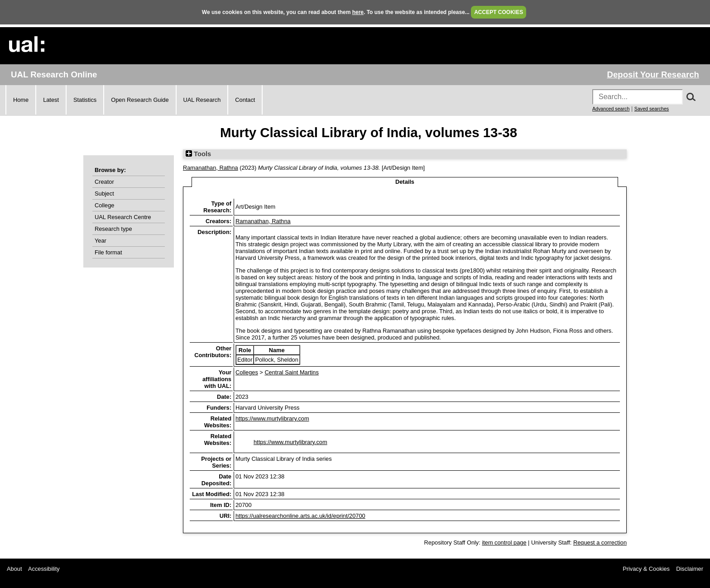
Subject (104, 194)
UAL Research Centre (123, 217)
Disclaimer (690, 569)
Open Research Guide (140, 100)
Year (101, 241)
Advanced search (611, 109)
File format (108, 252)
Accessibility (44, 569)
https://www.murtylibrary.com (272, 418)
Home (21, 100)
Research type (113, 229)
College (104, 205)
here (358, 12)
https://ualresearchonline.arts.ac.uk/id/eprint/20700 (300, 516)
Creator (104, 182)
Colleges (247, 372)
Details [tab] (405, 182)
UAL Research (202, 100)
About (14, 569)
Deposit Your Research (653, 74)
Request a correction (600, 543)
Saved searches (652, 109)
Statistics (85, 100)
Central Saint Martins (291, 372)
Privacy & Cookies (646, 569)
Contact (245, 100)
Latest (51, 100)
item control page (504, 543)
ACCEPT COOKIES (499, 12)
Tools (198, 154)
